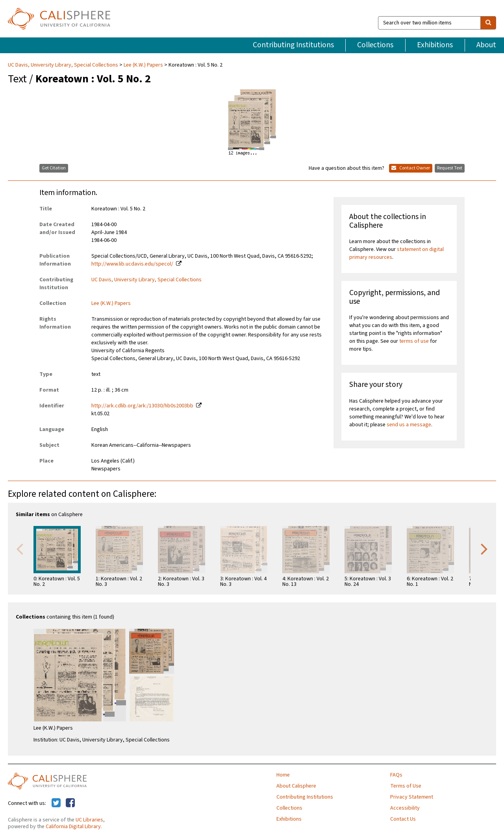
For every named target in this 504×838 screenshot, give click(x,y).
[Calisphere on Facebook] (70, 803)
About (486, 45)
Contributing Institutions (293, 45)
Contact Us (403, 819)
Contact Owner (411, 168)
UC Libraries (89, 820)
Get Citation (54, 168)
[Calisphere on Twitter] (56, 803)
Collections (375, 45)
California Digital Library (73, 827)
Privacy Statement (412, 797)
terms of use (414, 341)
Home (283, 775)
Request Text (450, 168)
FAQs (396, 775)
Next (484, 548)
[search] (488, 23)
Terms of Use (406, 786)
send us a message (409, 425)
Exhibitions (435, 45)
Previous (20, 548)
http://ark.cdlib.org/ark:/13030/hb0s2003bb (142, 406)
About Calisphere (296, 786)
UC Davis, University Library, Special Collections (64, 65)
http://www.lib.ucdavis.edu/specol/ (132, 264)
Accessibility (405, 808)
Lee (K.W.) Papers (143, 65)
